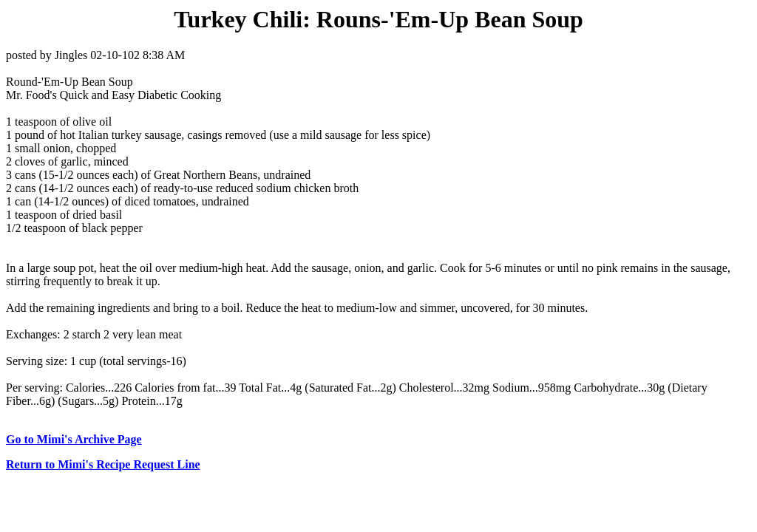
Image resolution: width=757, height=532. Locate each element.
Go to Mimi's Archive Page (74, 439)
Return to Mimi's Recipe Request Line (103, 464)
